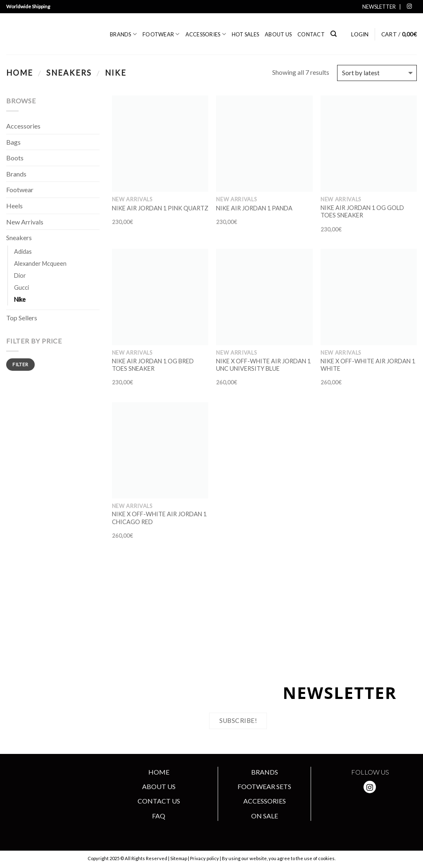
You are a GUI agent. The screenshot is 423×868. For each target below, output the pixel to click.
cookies (326, 858)
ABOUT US (159, 786)
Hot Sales (245, 34)
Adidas (23, 252)
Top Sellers (22, 318)
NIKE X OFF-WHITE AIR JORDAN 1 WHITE (368, 365)
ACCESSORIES (265, 801)
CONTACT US (159, 801)
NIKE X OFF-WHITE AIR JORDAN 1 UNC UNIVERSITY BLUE (263, 365)
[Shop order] (377, 73)
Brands (123, 34)
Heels (14, 206)
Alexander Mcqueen (40, 263)
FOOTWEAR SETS (264, 786)
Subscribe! (238, 720)
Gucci (21, 287)
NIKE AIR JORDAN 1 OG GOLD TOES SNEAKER (362, 212)
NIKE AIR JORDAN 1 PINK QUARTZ (160, 208)
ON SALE (265, 816)
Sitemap (179, 858)
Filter (20, 364)
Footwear (161, 34)
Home (20, 73)
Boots (15, 158)
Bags (13, 142)
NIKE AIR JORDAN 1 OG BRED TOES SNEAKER (153, 365)
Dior (20, 275)
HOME (159, 772)
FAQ (159, 816)
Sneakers (69, 73)
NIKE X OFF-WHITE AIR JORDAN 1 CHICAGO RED (159, 518)
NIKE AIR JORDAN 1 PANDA (254, 208)
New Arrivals (25, 222)
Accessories (206, 34)
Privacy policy (205, 858)
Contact (311, 34)
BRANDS (265, 772)
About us (278, 34)
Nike (20, 299)
